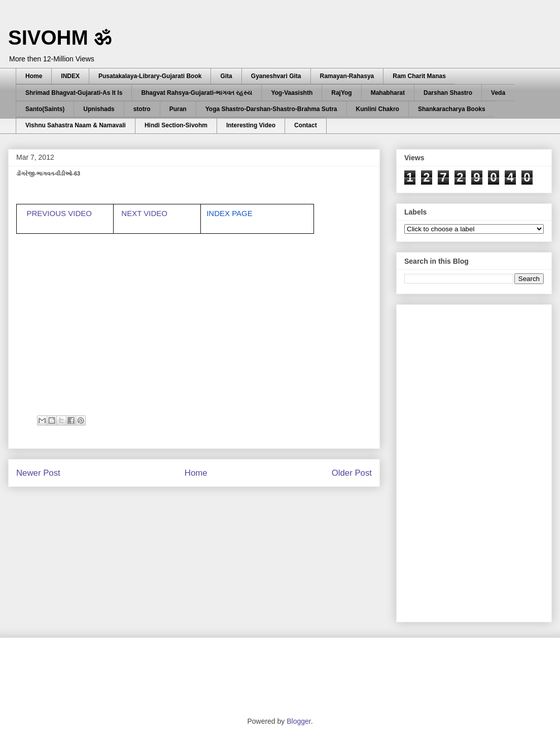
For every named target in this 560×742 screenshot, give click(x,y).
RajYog (341, 93)
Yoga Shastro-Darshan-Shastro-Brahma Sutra (271, 109)
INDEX (70, 76)
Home (34, 76)
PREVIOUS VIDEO (59, 213)
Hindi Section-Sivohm (176, 125)
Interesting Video (251, 125)
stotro (142, 109)
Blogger (299, 721)
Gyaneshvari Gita (276, 76)
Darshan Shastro (448, 93)
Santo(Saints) (45, 109)
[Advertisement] (444, 461)
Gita (226, 76)
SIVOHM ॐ (60, 38)
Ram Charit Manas (419, 76)
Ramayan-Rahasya (347, 76)
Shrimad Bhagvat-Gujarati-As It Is (74, 93)
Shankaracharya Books (452, 109)
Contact (306, 125)
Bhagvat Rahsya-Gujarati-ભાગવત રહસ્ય (197, 93)
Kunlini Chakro (378, 109)
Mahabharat (388, 93)
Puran (178, 109)
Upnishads (99, 109)
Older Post (352, 473)
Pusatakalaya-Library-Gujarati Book (150, 76)
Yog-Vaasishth (292, 93)
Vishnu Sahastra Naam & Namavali (76, 125)
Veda (498, 93)
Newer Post (38, 473)
